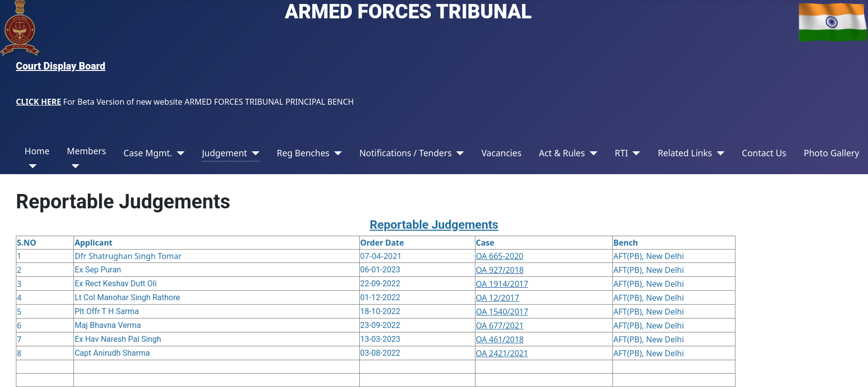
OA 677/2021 (500, 325)
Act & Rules (562, 153)
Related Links (685, 153)
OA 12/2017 (498, 298)
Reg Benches (303, 153)
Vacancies (501, 153)
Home (37, 151)
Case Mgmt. (148, 153)
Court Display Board (61, 66)
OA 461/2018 (500, 339)
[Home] (31, 166)
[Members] (73, 166)
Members (87, 151)
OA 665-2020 (500, 256)
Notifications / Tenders (405, 153)
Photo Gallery (831, 153)
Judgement (225, 153)
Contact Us (764, 153)
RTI (622, 153)
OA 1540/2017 (502, 312)
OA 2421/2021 (502, 353)
